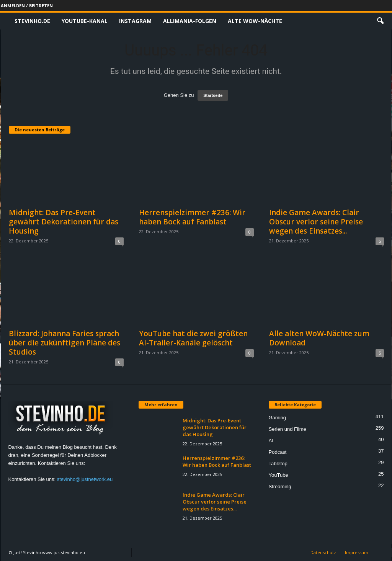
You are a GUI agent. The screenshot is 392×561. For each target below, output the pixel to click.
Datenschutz (323, 552)
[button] (380, 21)
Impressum (357, 552)
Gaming (278, 418)
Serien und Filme (287, 429)
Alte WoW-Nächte (255, 21)
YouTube (278, 475)
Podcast (278, 452)
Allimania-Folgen (190, 21)
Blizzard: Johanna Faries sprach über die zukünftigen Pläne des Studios (65, 343)
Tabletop (278, 464)
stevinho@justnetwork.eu (85, 479)
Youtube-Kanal (85, 21)
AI (271, 441)
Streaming (280, 487)
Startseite (213, 95)
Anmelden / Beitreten (27, 6)
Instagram (135, 21)
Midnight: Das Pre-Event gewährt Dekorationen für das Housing (64, 222)
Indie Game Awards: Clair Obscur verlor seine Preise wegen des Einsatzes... (316, 222)
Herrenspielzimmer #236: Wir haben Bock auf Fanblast (192, 217)
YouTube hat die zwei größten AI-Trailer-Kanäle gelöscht (193, 338)
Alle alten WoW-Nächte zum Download (319, 338)
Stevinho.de (32, 21)
